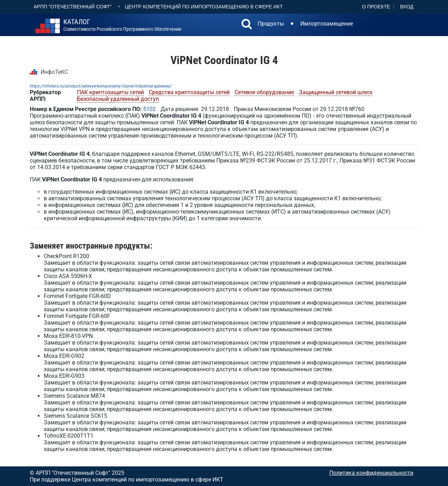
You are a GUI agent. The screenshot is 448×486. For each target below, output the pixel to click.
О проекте (376, 7)
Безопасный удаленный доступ (118, 99)
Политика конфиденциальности (371, 473)
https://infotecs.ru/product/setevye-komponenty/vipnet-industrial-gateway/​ (101, 86)
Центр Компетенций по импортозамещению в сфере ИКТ (204, 7)
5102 (149, 109)
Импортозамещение (327, 24)
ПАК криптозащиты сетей (110, 92)
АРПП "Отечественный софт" (73, 7)
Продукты (271, 24)
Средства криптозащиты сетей (189, 92)
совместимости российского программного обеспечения (122, 25)
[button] (247, 25)
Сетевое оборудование (264, 92)
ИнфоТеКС (54, 72)
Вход (407, 7)
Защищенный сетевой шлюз (336, 92)
